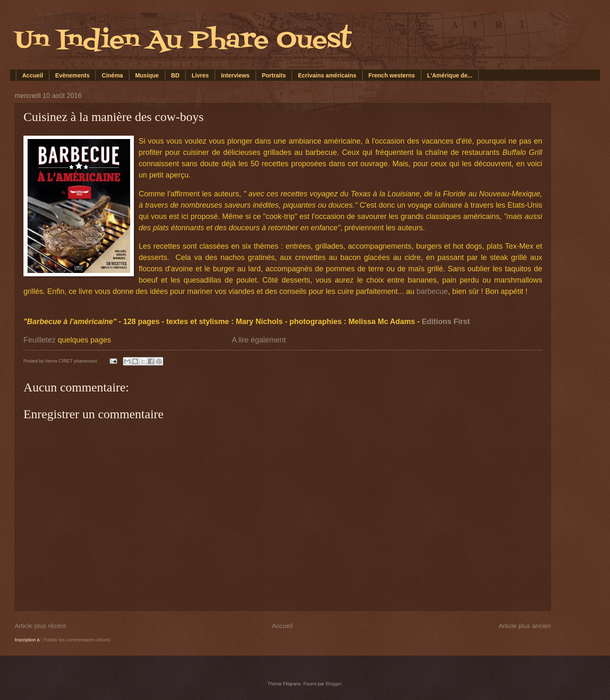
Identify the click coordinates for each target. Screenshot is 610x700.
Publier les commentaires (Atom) (77, 640)
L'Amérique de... (450, 75)
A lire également (259, 340)
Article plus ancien (525, 626)
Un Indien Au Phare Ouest (183, 41)
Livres (200, 75)
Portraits (274, 75)
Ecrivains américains (327, 75)
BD (175, 75)
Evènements (72, 75)
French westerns (392, 75)
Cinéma (112, 75)
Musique (147, 75)
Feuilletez (40, 340)
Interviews (235, 75)
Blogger (333, 684)
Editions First (447, 322)
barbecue (432, 291)
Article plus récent (40, 626)
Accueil (33, 75)
